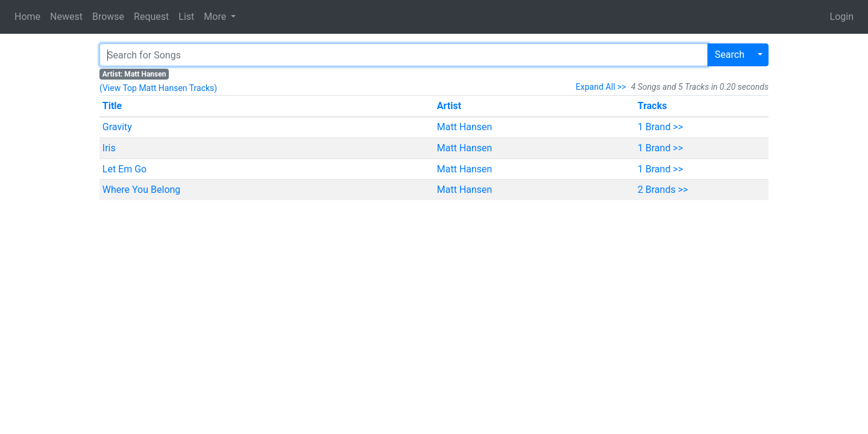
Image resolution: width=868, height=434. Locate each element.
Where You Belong (142, 190)
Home (27, 17)
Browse (108, 17)
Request (151, 17)
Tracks (653, 106)
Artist (449, 106)
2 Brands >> (663, 190)
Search (730, 55)
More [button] (216, 17)
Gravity (117, 127)
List (186, 17)
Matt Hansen (465, 127)
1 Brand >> (660, 127)
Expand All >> (601, 87)
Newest (66, 17)
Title (112, 106)
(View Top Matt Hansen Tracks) (158, 88)
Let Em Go (124, 169)
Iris (109, 148)
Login (842, 17)
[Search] (404, 55)
